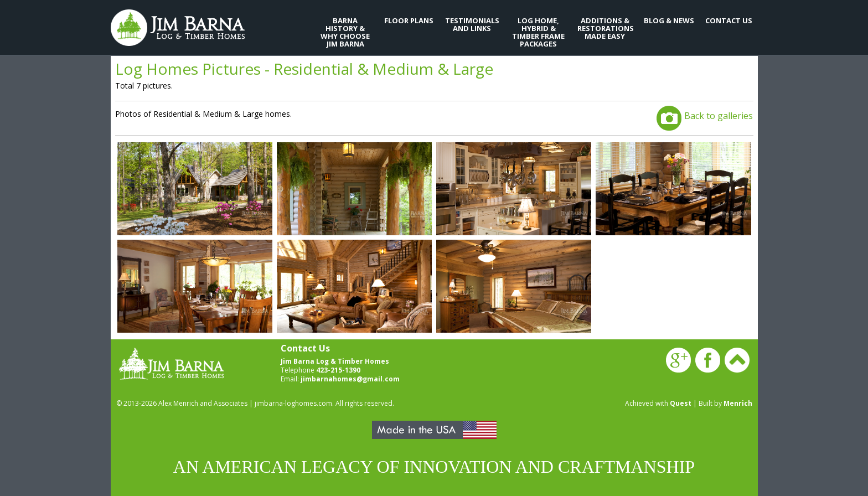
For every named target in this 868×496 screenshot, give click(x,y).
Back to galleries (719, 116)
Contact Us (729, 20)
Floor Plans (409, 20)
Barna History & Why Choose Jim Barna (345, 32)
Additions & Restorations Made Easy (605, 28)
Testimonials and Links (472, 24)
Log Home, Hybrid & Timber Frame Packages (538, 32)
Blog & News (669, 20)
